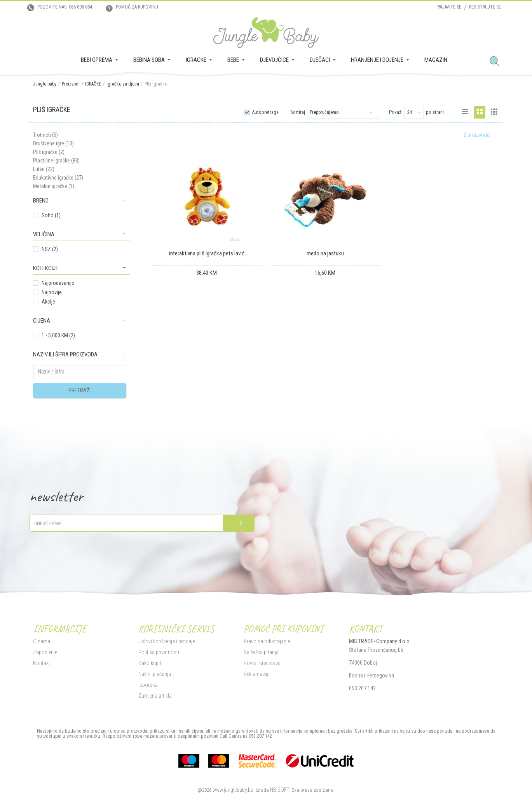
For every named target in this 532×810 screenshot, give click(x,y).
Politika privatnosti (159, 652)
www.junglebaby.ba (233, 790)
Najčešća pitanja (261, 652)
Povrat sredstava (262, 663)
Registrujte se (485, 7)
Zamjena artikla (155, 696)
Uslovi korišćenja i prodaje (167, 641)
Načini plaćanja (155, 674)
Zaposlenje (45, 652)
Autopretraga (265, 112)
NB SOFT (280, 790)
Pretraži (79, 390)
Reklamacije (256, 674)
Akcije (48, 302)
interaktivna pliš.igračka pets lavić (207, 253)
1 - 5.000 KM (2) (58, 335)
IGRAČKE (93, 84)
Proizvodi (71, 84)
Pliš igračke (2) (49, 152)
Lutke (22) (44, 169)
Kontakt (42, 663)
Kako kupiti (150, 663)
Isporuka (148, 685)
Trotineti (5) (45, 135)
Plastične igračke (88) (56, 161)
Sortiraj (298, 112)
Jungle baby (45, 84)
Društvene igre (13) (53, 143)
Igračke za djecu (123, 84)
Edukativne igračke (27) (58, 178)
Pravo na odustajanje (267, 641)
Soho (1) (51, 215)
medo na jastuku (325, 253)
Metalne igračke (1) (54, 186)
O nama (42, 641)
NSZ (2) (50, 249)
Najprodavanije (58, 283)
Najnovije (52, 292)
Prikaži (396, 112)
